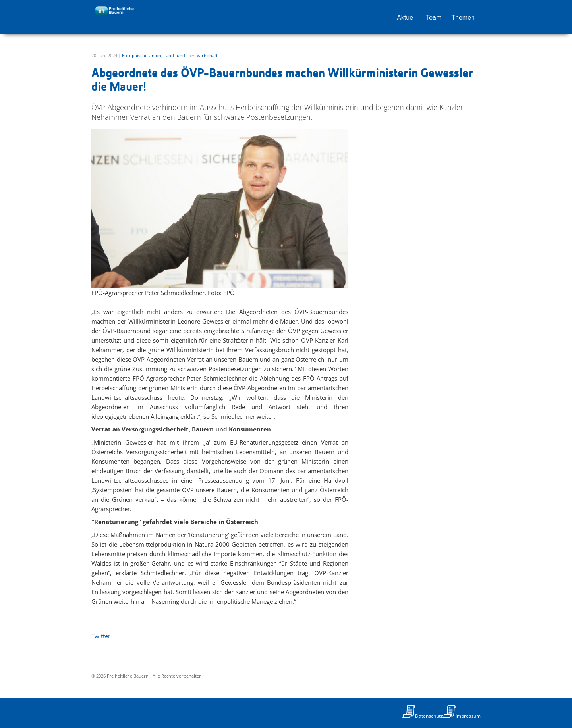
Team (434, 18)
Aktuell (406, 18)
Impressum (468, 716)
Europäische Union (142, 55)
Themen (463, 18)
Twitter (101, 636)
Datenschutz (429, 716)
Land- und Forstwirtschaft (191, 55)
